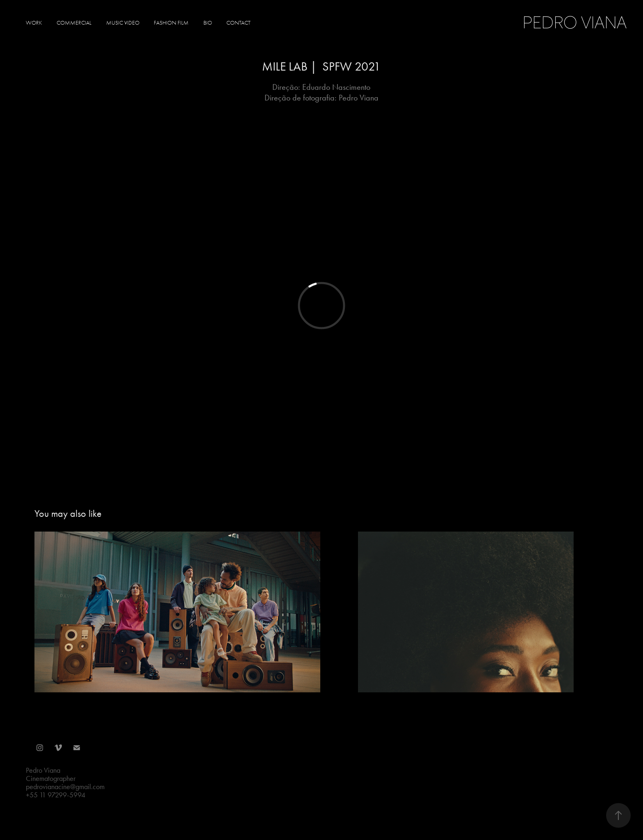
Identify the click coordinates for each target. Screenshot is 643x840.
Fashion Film (171, 23)
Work (34, 23)
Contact (238, 23)
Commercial (74, 23)
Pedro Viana (577, 23)
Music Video (123, 23)
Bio (208, 23)
